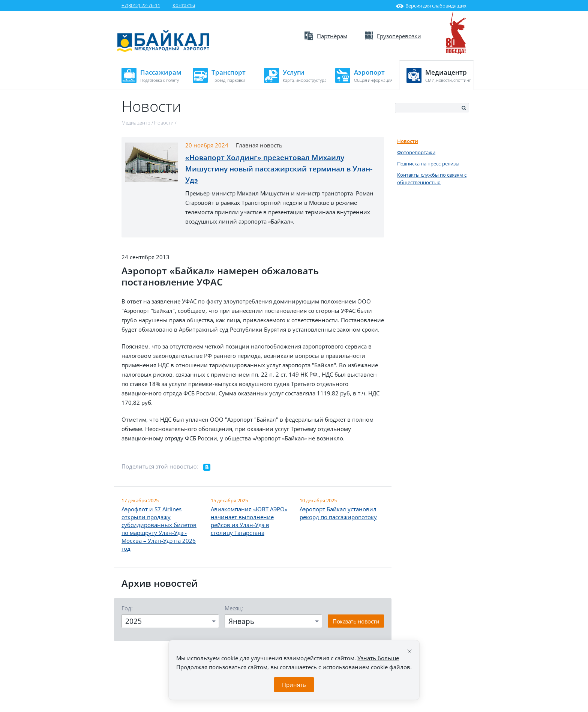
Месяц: (234, 608)
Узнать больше (378, 658)
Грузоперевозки (393, 36)
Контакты (184, 5)
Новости (408, 141)
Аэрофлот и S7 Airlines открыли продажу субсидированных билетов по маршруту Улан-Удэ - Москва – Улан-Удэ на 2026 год (159, 529)
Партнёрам (326, 36)
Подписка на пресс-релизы (428, 164)
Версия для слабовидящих (431, 6)
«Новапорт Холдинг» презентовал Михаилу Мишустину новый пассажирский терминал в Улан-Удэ (279, 169)
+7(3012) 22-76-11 (141, 5)
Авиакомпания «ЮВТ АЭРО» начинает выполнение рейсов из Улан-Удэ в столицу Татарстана (249, 521)
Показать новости (356, 621)
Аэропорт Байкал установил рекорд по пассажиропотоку (338, 513)
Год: (127, 608)
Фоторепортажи (416, 152)
